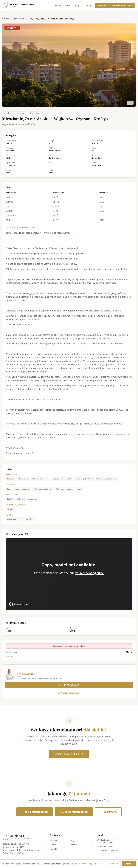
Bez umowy (108, 812)
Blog (77, 6)
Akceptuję (129, 864)
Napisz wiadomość (69, 693)
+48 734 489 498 (69, 685)
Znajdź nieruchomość (74, 812)
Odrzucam (114, 864)
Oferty (68, 6)
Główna (6, 19)
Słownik (74, 845)
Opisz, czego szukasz (69, 754)
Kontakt (87, 6)
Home (58, 6)
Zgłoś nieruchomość (35, 812)
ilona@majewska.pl (109, 850)
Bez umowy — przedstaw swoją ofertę (115, 5)
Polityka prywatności (91, 864)
